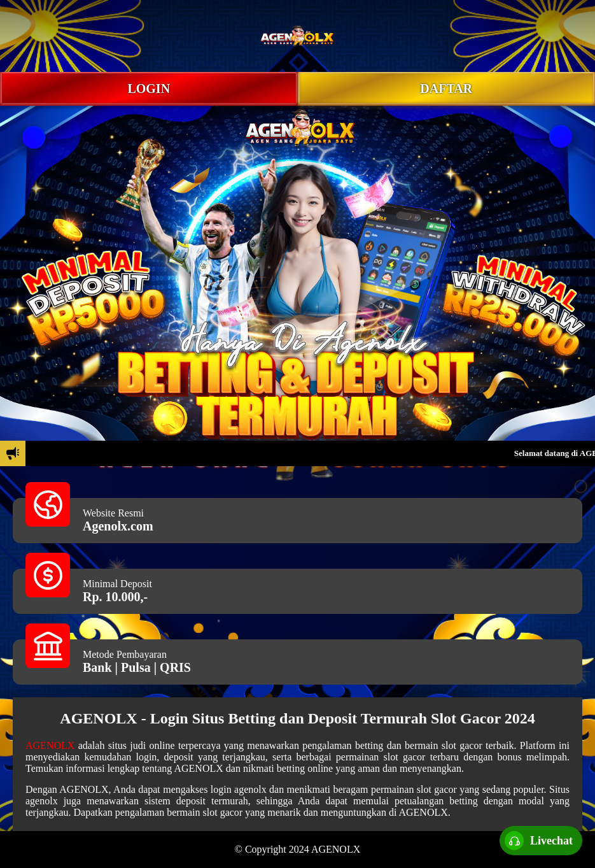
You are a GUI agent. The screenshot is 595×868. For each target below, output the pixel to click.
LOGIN (149, 89)
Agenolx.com (118, 526)
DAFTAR (446, 89)
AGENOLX (50, 745)
